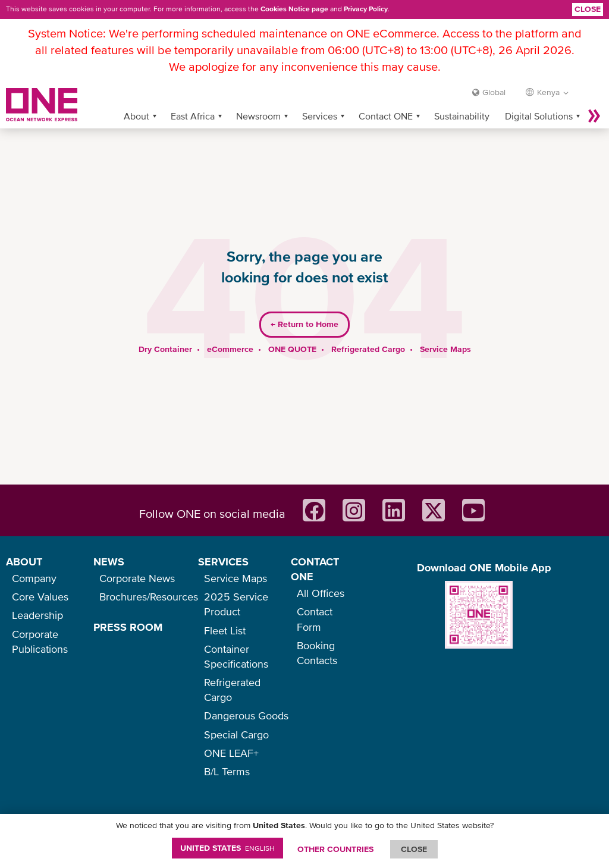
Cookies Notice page (294, 9)
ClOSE (414, 849)
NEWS (109, 562)
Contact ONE (386, 97)
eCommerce (230, 330)
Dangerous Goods (246, 716)
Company (34, 578)
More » (594, 97)
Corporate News (137, 578)
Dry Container (165, 330)
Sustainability (462, 97)
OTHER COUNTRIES (335, 849)
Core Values (40, 597)
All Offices (321, 593)
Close (588, 9)
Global (494, 73)
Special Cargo (236, 735)
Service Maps (445, 330)
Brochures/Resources (149, 597)
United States (227, 848)
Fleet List (225, 630)
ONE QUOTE (292, 330)
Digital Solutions (539, 97)
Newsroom (258, 97)
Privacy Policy (366, 9)
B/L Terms (227, 771)
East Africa (193, 97)
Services (320, 97)
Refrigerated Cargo (368, 330)
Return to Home (304, 306)
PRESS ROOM (128, 627)
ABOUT (24, 562)
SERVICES (223, 562)
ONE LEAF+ (231, 753)
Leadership (37, 615)
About (136, 97)
